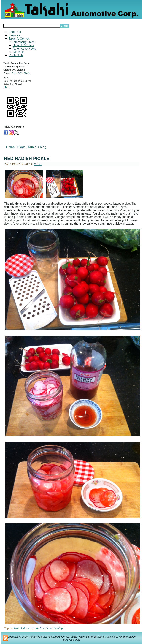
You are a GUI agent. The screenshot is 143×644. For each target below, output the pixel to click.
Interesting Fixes (24, 42)
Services (14, 35)
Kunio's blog (37, 147)
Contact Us (16, 55)
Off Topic (19, 52)
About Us (15, 32)
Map (6, 87)
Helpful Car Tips (23, 45)
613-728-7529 (21, 73)
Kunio (38, 164)
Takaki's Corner (19, 39)
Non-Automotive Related (30, 628)
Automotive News (24, 49)
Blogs (22, 147)
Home (11, 147)
